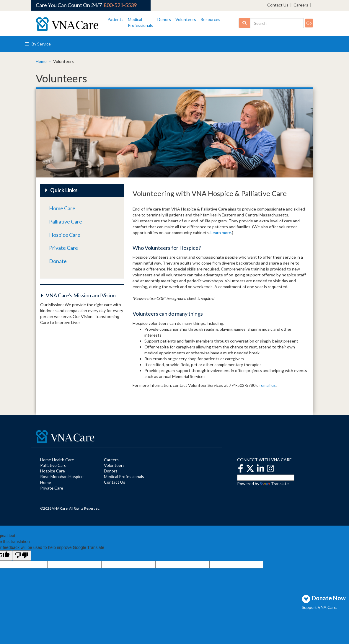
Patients (115, 19)
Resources (210, 19)
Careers (301, 5)
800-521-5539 (120, 5)
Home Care (62, 208)
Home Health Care (57, 460)
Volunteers (186, 19)
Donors (164, 19)
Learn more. (221, 233)
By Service (38, 44)
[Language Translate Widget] (266, 478)
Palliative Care (66, 221)
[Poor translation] (22, 556)
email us (268, 385)
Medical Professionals (124, 476)
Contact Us (278, 5)
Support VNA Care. (319, 607)
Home (41, 61)
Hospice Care (65, 235)
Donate (58, 261)
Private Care (63, 248)
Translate (274, 484)
